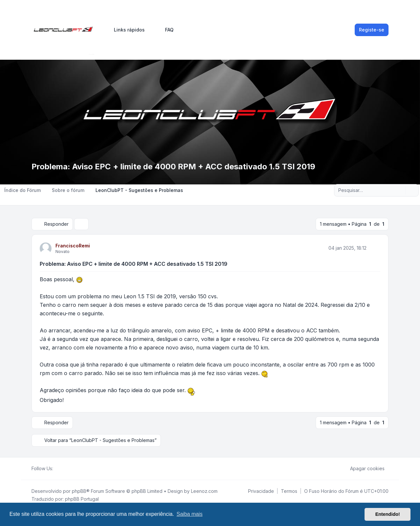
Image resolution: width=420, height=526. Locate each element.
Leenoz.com (204, 491)
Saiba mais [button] (189, 514)
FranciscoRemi (73, 246)
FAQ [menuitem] (165, 30)
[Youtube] (68, 469)
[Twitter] (62, 469)
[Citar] (375, 248)
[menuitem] (126, 30)
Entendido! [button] (388, 514)
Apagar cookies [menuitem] (363, 469)
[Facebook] (57, 469)
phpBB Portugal (82, 499)
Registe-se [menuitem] (372, 30)
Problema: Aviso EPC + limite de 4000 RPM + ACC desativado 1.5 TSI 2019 (134, 264)
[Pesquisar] (400, 190)
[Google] (73, 469)
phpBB (79, 491)
